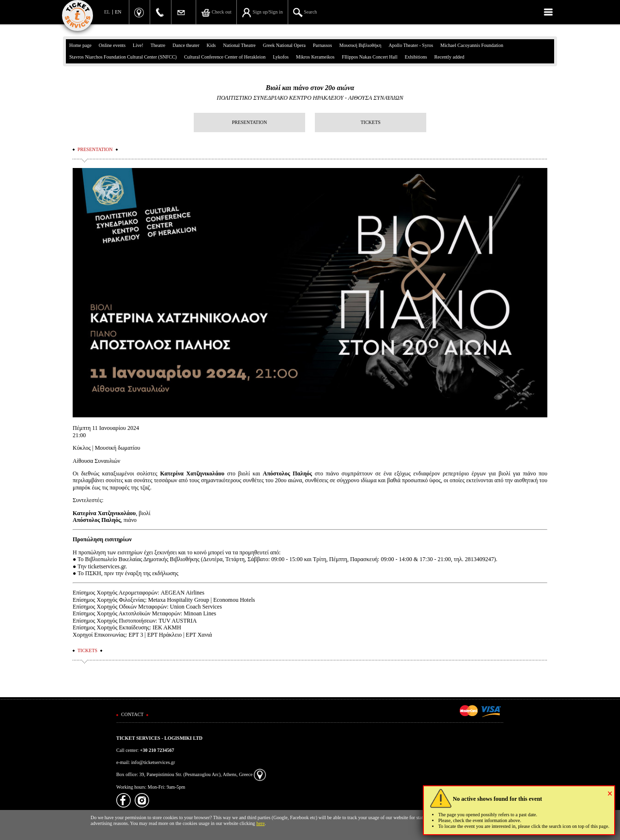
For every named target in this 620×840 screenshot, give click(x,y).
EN (118, 12)
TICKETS (370, 122)
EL (107, 12)
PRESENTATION (250, 122)
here (260, 823)
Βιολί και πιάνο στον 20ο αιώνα (310, 88)
